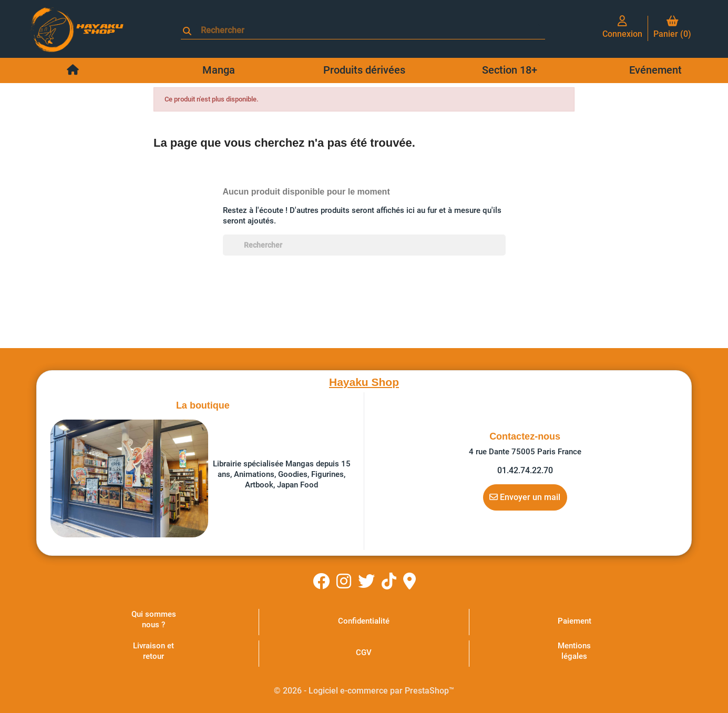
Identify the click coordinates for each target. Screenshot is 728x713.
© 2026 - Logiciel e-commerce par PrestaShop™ (364, 691)
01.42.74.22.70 (525, 470)
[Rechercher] (368, 30)
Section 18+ (510, 70)
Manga (219, 70)
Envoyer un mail (525, 497)
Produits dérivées (364, 70)
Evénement (655, 70)
